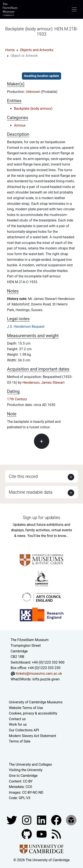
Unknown (34, 92)
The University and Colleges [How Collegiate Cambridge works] (30, 764)
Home (10, 50)
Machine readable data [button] (31, 492)
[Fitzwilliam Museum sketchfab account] (71, 820)
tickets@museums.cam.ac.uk (39, 674)
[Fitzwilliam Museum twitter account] (12, 820)
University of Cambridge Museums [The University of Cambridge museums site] (36, 702)
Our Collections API (24, 730)
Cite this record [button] (23, 476)
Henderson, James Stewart (43, 383)
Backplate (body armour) (33, 109)
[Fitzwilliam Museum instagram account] (27, 820)
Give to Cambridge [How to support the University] (23, 776)
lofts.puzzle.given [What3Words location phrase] (46, 679)
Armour (20, 125)
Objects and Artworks (37, 50)
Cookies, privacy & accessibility (33, 713)
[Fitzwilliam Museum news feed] (56, 834)
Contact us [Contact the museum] (17, 719)
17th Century (17, 399)
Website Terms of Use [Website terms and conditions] (26, 708)
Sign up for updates (41, 518)
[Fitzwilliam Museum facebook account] (42, 820)
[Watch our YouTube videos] (42, 834)
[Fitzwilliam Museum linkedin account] (57, 820)
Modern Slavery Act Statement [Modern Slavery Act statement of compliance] (33, 736)
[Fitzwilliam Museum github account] (27, 834)
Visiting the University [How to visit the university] (26, 770)
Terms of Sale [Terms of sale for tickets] (20, 741)
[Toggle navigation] (74, 9)
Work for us (18, 724)
